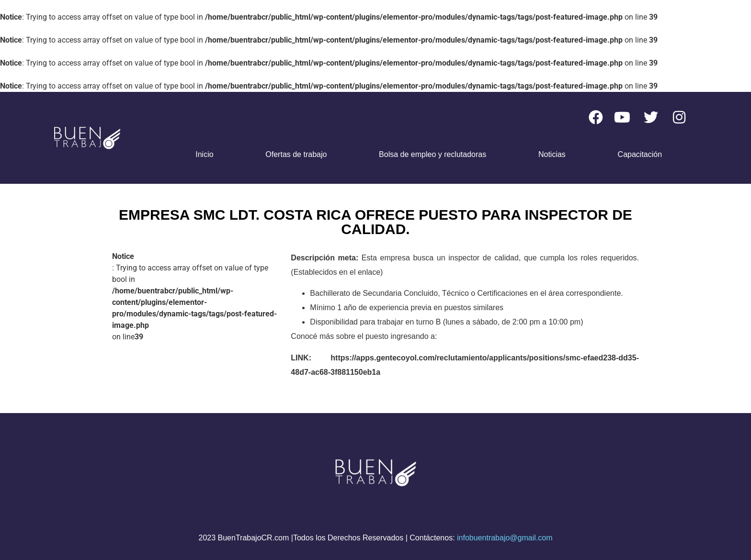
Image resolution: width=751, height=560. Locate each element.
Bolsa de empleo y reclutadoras (432, 154)
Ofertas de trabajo (296, 154)
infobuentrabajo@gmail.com (505, 538)
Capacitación (640, 154)
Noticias (552, 154)
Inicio (204, 154)
